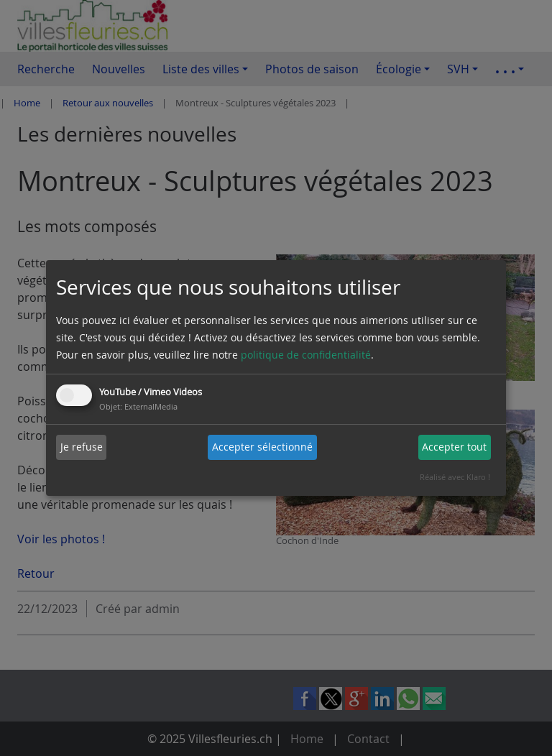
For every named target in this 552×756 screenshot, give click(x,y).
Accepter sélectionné (262, 447)
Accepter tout (454, 447)
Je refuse (82, 447)
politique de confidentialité (306, 355)
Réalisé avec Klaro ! (455, 477)
